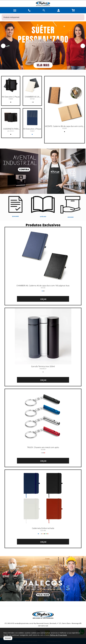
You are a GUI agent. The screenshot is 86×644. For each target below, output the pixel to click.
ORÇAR (43, 299)
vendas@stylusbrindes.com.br (24, 623)
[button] (3, 46)
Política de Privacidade (58, 635)
